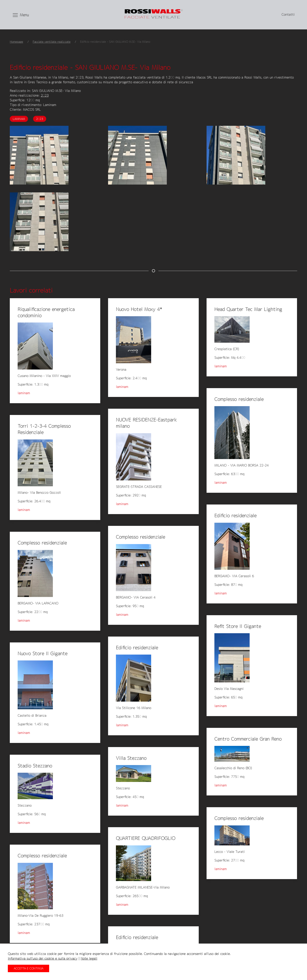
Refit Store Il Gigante (238, 626)
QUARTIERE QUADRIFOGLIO (146, 838)
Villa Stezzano (131, 758)
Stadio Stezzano (35, 766)
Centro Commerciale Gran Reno (248, 739)
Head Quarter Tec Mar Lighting (248, 309)
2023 (45, 95)
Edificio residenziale (235, 515)
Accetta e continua (28, 968)
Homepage (16, 42)
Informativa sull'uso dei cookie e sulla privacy (43, 958)
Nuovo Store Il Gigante (42, 653)
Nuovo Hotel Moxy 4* (139, 309)
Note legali (89, 958)
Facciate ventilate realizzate (52, 42)
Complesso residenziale (239, 399)
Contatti (288, 14)
